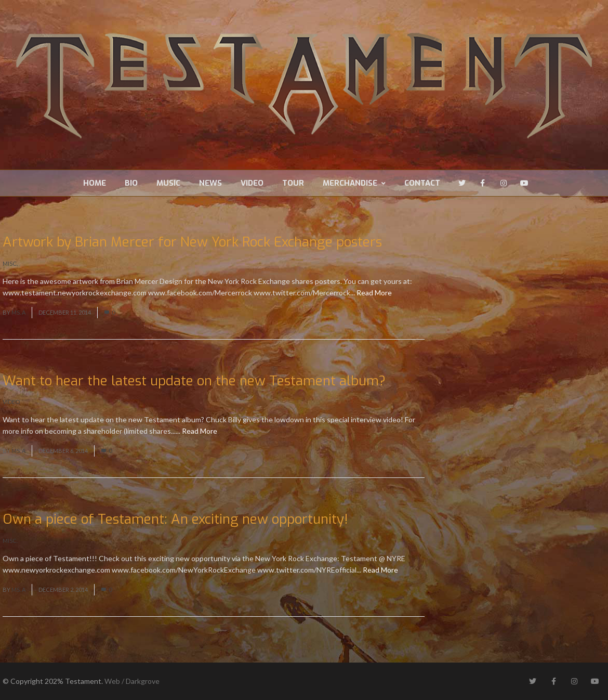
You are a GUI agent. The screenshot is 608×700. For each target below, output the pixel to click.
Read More (374, 293)
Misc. (10, 263)
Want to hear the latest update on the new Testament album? (194, 381)
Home (95, 183)
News (210, 183)
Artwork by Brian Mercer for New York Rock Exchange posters (192, 242)
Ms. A (18, 312)
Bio (131, 183)
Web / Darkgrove (132, 681)
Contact (422, 183)
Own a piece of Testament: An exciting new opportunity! (175, 519)
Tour (293, 183)
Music (168, 183)
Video (252, 183)
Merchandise (354, 183)
